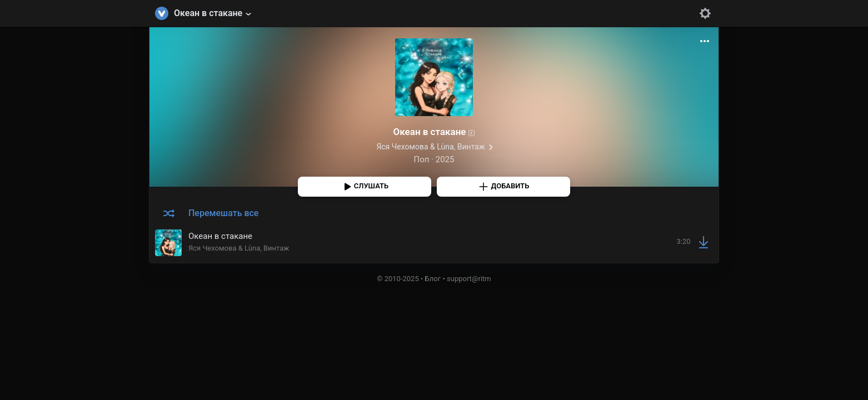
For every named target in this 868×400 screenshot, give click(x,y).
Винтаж (471, 147)
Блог (433, 279)
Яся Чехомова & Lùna (415, 147)
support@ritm (469, 279)
